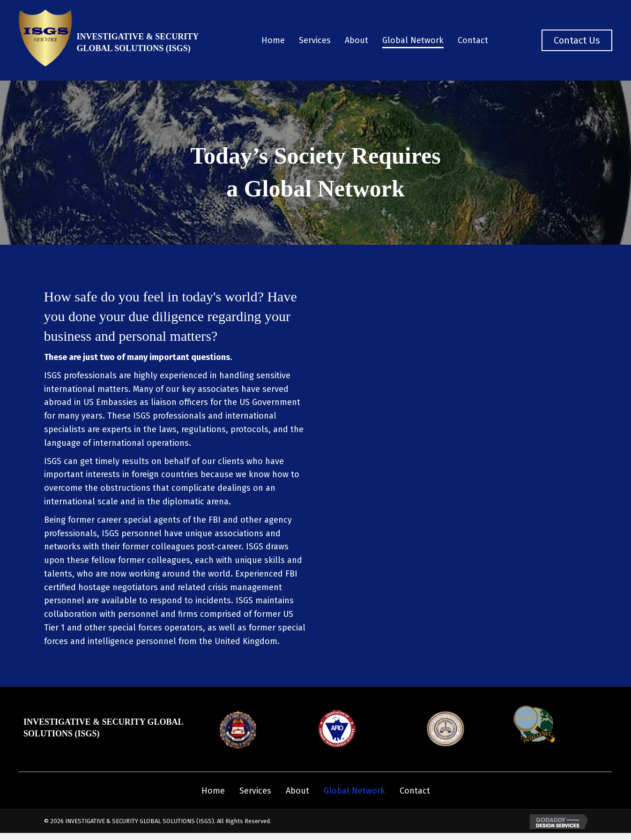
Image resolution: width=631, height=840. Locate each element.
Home (213, 791)
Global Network (354, 791)
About (297, 791)
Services (255, 791)
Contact (415, 791)
